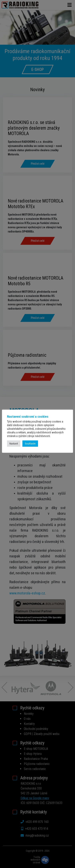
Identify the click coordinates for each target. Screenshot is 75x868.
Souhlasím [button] (30, 444)
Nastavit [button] (14, 444)
